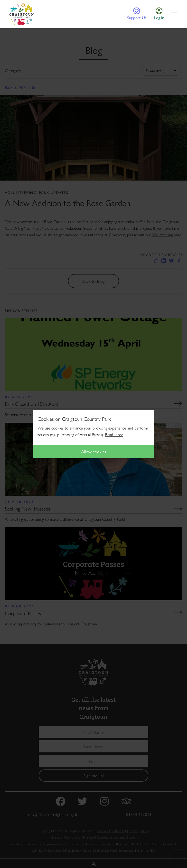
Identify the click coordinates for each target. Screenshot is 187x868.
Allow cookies (94, 452)
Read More (114, 434)
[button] (173, 14)
